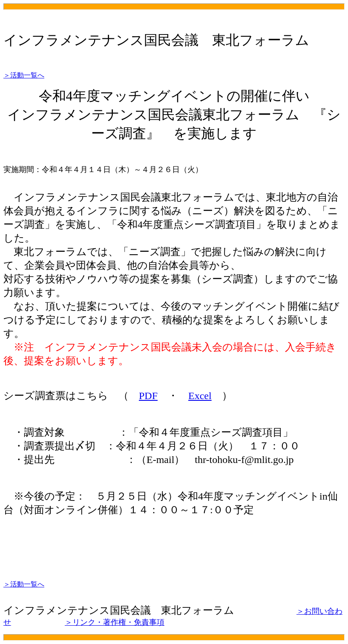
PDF (148, 396)
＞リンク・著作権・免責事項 (115, 622)
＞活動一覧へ (24, 75)
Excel (200, 396)
